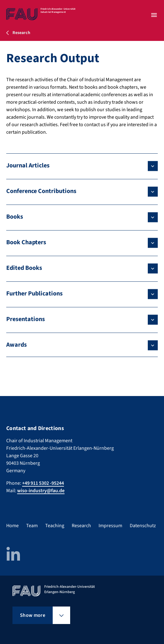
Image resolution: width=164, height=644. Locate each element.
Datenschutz (143, 526)
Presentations (26, 319)
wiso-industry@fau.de (41, 491)
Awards (17, 345)
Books (15, 217)
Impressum (110, 526)
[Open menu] (154, 15)
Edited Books (24, 268)
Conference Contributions (41, 191)
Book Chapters (26, 242)
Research (81, 526)
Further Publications (34, 294)
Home (12, 526)
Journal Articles (28, 166)
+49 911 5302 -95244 (43, 483)
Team (32, 526)
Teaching (55, 526)
